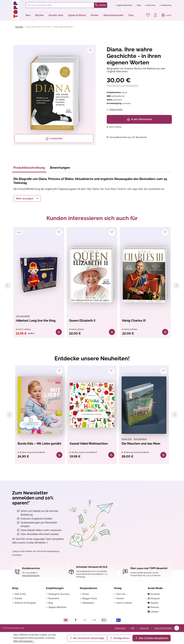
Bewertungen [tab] (60, 168)
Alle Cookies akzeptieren (153, 638)
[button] (27, 198)
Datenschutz (120, 628)
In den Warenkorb (139, 119)
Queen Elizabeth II (82, 321)
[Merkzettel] (148, 15)
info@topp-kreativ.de (31, 576)
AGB (133, 628)
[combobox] (60, 5)
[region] (54, 95)
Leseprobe (54, 138)
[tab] (29, 169)
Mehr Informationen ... (24, 641)
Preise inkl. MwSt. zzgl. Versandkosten (122, 85)
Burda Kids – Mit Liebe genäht (39, 444)
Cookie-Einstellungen (163, 628)
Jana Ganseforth (23, 316)
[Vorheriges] (8, 285)
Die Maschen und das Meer (141, 444)
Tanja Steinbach (140, 439)
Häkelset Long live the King (36, 321)
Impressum (144, 628)
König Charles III (134, 321)
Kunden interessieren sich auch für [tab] (92, 218)
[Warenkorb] (166, 15)
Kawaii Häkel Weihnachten (89, 444)
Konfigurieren (121, 638)
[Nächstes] (176, 285)
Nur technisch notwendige (88, 638)
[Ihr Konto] (155, 15)
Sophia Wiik (127, 439)
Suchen (101, 5)
